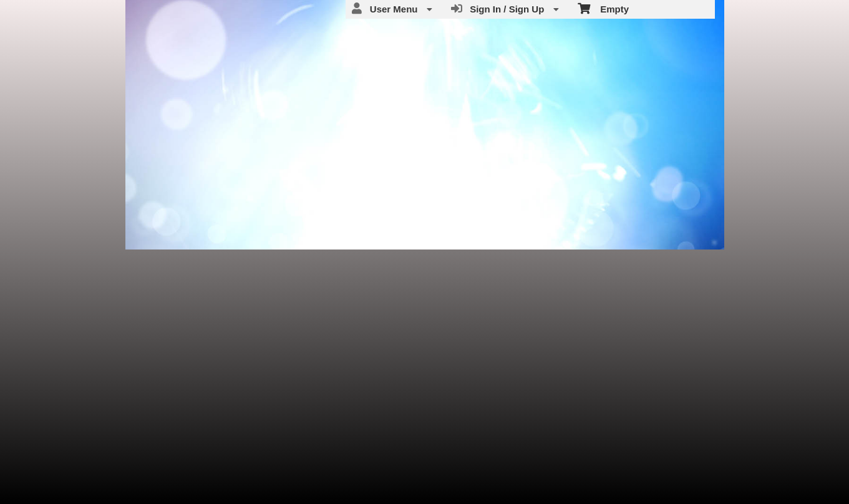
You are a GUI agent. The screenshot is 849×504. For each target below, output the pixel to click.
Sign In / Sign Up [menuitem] (505, 9)
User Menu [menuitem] (392, 9)
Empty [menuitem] (604, 8)
